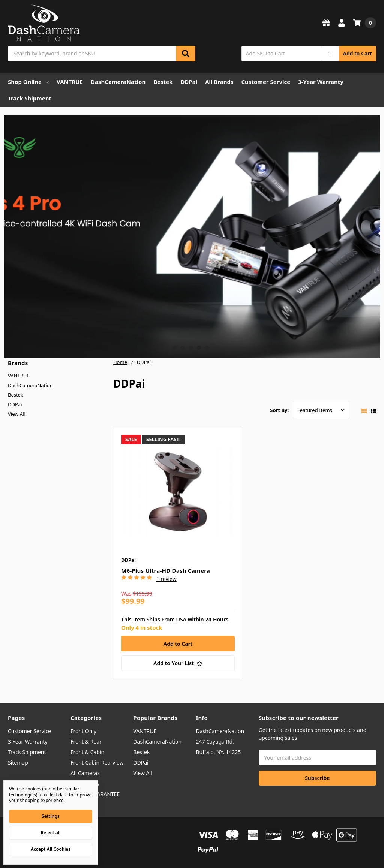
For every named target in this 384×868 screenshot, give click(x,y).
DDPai (189, 82)
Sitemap (18, 762)
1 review (166, 579)
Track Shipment (30, 98)
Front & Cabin (87, 752)
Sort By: (279, 410)
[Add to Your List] (178, 663)
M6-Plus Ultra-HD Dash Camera (166, 570)
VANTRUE (70, 82)
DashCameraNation (118, 82)
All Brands (219, 82)
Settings (51, 816)
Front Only (83, 731)
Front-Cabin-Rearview (97, 762)
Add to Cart (358, 53)
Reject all (51, 833)
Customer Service (266, 82)
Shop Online (28, 82)
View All (17, 414)
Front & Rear (86, 742)
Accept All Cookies (51, 849)
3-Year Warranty (321, 82)
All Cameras (85, 773)
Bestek (163, 82)
